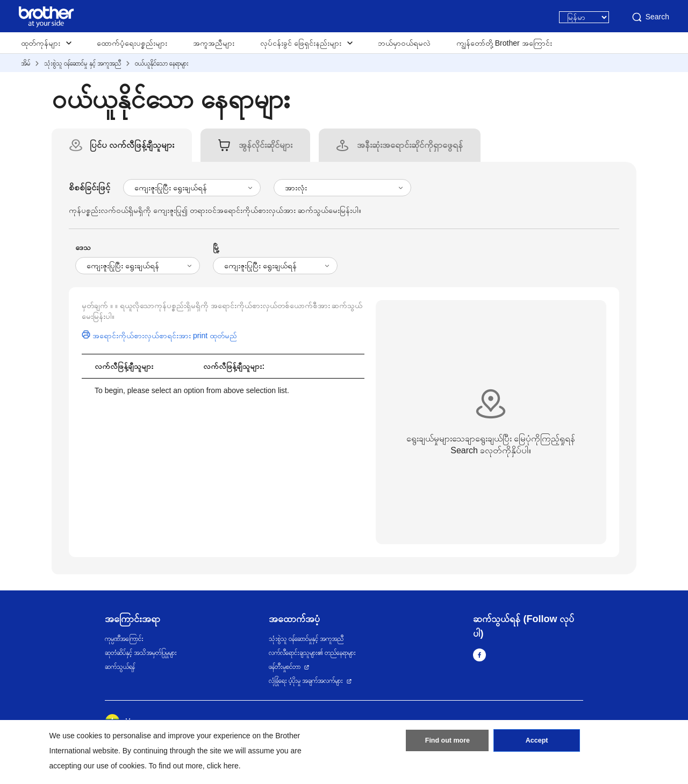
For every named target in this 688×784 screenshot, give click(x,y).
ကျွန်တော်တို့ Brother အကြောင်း (504, 43)
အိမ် (26, 63)
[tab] (132, 145)
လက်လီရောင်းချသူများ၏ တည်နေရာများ (312, 653)
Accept (537, 743)
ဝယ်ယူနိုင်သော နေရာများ (162, 63)
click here (223, 766)
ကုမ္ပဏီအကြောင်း (124, 639)
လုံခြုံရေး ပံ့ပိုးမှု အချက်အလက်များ (306, 681)
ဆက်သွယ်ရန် (120, 667)
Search (650, 17)
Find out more (447, 743)
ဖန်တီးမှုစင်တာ (285, 667)
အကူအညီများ (214, 43)
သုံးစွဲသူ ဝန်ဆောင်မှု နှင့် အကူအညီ (83, 63)
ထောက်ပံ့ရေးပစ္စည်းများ (132, 43)
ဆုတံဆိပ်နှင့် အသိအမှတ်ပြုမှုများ (141, 653)
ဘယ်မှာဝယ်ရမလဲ (404, 43)
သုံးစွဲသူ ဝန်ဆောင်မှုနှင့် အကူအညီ (306, 639)
